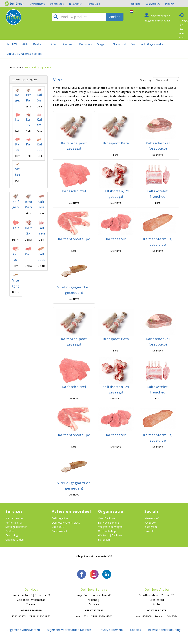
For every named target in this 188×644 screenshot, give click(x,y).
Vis (133, 44)
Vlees (48, 67)
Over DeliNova (37, 4)
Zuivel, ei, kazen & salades (25, 54)
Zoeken (115, 17)
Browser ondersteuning (164, 630)
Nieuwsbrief (75, 4)
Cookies (136, 630)
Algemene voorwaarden (24, 630)
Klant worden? (153, 4)
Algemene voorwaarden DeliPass (69, 630)
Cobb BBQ (58, 527)
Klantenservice (14, 518)
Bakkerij (39, 44)
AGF (25, 44)
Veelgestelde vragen (110, 527)
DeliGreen (104, 539)
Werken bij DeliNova (110, 535)
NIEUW (12, 44)
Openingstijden (15, 539)
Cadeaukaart (59, 531)
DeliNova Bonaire (109, 523)
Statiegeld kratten (16, 527)
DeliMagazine (57, 4)
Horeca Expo (93, 4)
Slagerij (102, 44)
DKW (53, 44)
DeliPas (10, 531)
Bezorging (12, 535)
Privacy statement (111, 630)
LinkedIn (149, 531)
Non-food (119, 44)
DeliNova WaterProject (66, 523)
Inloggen (170, 4)
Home (28, 67)
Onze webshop (107, 531)
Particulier (135, 4)
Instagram (151, 527)
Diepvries (85, 44)
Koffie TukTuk (14, 523)
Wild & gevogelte (152, 44)
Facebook (150, 523)
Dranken (68, 44)
